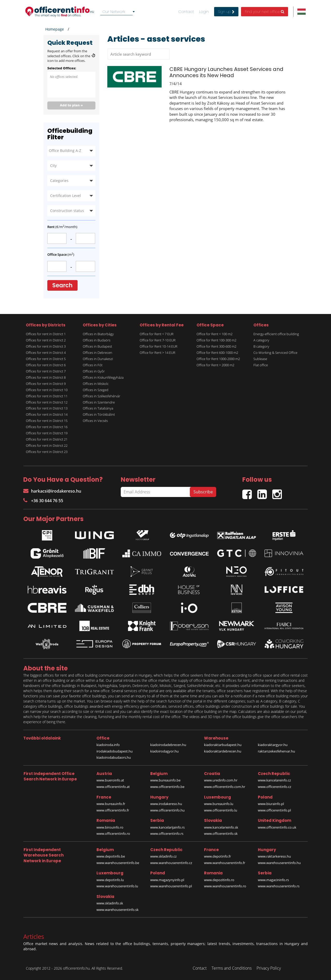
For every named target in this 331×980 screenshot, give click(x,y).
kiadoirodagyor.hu (164, 751)
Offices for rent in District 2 (46, 340)
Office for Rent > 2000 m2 (215, 365)
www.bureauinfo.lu (219, 804)
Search (62, 285)
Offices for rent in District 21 (47, 439)
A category (261, 340)
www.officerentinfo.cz (274, 787)
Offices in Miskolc (96, 384)
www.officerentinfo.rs (167, 833)
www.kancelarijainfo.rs (167, 827)
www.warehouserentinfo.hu (279, 863)
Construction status (67, 211)
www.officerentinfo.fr (113, 810)
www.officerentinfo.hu (167, 810)
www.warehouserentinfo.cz (171, 863)
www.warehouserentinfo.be (118, 863)
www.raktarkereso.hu (274, 856)
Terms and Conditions (232, 968)
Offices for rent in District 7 (46, 371)
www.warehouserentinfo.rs (279, 886)
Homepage (55, 29)
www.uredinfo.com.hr (221, 780)
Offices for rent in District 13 (47, 408)
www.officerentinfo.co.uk (277, 827)
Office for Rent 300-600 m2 (216, 346)
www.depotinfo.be (111, 856)
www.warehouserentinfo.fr (225, 863)
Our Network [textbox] (114, 12)
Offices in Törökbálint (99, 414)
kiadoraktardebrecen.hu (223, 751)
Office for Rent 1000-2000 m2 (218, 359)
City (53, 166)
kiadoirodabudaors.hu (114, 757)
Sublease (260, 359)
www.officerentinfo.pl (274, 810)
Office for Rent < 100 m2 (215, 334)
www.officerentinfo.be (167, 787)
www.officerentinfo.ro (113, 833)
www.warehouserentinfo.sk (118, 910)
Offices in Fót (93, 365)
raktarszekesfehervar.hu (276, 751)
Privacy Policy (269, 968)
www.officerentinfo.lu (221, 810)
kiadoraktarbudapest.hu (223, 745)
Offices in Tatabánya (98, 408)
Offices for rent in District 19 (47, 433)
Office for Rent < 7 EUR (157, 334)
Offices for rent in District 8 (46, 377)
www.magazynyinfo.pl (167, 880)
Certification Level (66, 196)
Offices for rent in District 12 (47, 402)
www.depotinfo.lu (110, 880)
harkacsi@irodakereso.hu (52, 491)
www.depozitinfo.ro (219, 880)
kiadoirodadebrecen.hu (168, 745)
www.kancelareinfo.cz (274, 780)
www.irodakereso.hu (166, 804)
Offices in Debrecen (97, 353)
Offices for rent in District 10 (47, 390)
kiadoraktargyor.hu (273, 745)
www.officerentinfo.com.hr (225, 787)
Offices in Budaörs (97, 340)
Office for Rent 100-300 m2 (216, 340)
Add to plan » (72, 105)
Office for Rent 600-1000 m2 (217, 353)
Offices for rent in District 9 (46, 384)
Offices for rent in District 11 (47, 396)
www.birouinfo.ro (110, 827)
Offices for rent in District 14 (47, 414)
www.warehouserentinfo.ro (225, 886)
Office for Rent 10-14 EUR (159, 346)
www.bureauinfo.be (165, 780)
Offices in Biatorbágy (98, 334)
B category (261, 346)
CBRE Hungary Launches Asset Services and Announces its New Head (226, 72)
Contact (186, 12)
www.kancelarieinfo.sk (221, 827)
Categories (59, 181)
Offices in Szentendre (99, 402)
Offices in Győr (94, 371)
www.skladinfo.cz (163, 856)
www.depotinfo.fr (217, 856)
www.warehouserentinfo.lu (117, 886)
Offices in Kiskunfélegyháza (103, 377)
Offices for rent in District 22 (47, 445)
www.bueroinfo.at (110, 780)
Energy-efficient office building (276, 334)
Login (204, 12)
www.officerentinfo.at (113, 787)
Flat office (261, 365)
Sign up (226, 12)
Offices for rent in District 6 (46, 365)
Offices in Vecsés (95, 421)
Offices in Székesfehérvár (101, 396)
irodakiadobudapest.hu (115, 751)
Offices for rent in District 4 (46, 353)
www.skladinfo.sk (110, 903)
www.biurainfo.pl (271, 804)
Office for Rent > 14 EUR (157, 353)
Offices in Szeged (96, 390)
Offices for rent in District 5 (46, 359)
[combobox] (118, 12)
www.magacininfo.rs (273, 880)
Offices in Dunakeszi (98, 359)
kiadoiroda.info (108, 745)
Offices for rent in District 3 (46, 346)
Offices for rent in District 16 (47, 427)
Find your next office (265, 12)
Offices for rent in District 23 (47, 452)
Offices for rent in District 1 (46, 334)
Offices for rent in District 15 (47, 421)
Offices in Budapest (97, 346)
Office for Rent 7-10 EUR (158, 340)
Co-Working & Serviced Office (275, 353)
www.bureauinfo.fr (111, 804)
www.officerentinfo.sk (221, 833)
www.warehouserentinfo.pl (171, 886)
